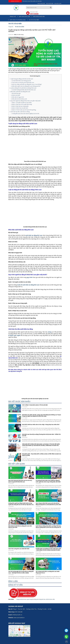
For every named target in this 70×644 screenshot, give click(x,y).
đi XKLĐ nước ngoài (15, 335)
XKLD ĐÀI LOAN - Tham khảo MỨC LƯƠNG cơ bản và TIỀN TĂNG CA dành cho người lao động (42, 455)
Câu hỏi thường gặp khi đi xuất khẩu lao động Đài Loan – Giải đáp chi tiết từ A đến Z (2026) (21, 572)
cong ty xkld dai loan (21, 599)
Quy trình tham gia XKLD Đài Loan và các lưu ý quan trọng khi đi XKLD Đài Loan (20, 481)
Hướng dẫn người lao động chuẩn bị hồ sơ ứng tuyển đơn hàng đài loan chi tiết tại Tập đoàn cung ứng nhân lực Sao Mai (21, 504)
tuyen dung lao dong (32, 599)
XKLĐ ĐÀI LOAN (58, 4)
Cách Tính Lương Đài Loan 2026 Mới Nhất (19, 549)
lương (50, 332)
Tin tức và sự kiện (34, 20)
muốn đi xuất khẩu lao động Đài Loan (28, 285)
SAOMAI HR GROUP (15, 1)
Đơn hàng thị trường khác (18, 20)
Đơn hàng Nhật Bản (39, 17)
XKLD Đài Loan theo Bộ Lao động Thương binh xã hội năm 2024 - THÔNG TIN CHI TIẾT (41, 435)
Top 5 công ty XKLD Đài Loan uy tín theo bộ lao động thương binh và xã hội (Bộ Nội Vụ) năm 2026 (48, 504)
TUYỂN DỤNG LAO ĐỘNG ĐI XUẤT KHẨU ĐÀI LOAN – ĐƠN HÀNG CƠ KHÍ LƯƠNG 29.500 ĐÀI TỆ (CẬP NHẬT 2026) (48, 549)
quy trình (30, 277)
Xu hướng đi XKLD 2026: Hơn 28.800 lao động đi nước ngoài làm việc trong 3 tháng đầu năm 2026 (48, 481)
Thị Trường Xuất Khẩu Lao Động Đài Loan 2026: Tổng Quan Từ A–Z (48, 572)
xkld (54, 599)
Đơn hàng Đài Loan (24, 17)
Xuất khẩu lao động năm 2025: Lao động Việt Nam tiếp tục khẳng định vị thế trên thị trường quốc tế (48, 527)
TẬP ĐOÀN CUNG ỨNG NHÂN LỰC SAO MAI (32, 1)
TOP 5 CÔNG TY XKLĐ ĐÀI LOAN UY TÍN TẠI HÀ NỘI (35, 405)
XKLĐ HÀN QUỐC (41, 4)
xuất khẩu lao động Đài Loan (34, 235)
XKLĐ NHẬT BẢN (50, 4)
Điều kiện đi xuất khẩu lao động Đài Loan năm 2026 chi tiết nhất (20, 527)
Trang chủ (13, 17)
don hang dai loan (41, 599)
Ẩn (39, 76)
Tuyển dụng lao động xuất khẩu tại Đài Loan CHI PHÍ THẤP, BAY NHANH (32, 31)
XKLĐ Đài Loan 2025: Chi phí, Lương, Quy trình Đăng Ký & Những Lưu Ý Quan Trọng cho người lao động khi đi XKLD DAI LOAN (42, 415)
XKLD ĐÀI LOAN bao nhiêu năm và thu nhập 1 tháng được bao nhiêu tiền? (41, 425)
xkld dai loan (49, 599)
